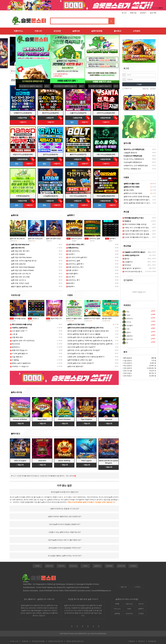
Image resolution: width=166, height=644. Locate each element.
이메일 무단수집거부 (56, 641)
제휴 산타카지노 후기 (75, 267)
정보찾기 (143, 13)
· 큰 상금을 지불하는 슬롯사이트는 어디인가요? (64, 556)
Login (139, 84)
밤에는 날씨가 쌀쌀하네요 (20, 363)
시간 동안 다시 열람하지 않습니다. (31, 86)
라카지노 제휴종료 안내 (132, 169)
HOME (37, 566)
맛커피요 (127, 265)
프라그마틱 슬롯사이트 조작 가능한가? (81, 347)
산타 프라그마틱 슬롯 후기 (77, 257)
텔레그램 (123, 587)
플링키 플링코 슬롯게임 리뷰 (21, 286)
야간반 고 (33, 318)
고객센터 (136, 31)
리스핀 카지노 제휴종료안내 (133, 159)
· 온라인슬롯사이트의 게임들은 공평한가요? (64, 524)
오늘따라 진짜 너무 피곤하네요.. (23, 341)
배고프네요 (15, 344)
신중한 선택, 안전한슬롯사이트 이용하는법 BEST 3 (85, 357)
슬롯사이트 (87, 502)
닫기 (47, 86)
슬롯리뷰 (76, 31)
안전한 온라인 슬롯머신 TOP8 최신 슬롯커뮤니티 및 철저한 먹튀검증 (92, 341)
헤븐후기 (71, 286)
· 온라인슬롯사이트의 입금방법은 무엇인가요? (64, 548)
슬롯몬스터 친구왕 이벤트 (133, 193)
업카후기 (110, 239)
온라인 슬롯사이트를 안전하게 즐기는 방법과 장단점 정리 (88, 331)
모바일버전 (152, 641)
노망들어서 (128, 262)
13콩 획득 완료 (16, 337)
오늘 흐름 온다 (16, 357)
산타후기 (71, 254)
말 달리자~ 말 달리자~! (132, 268)
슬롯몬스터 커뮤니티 (46, 599)
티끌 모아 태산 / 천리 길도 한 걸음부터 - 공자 (140, 234)
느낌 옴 (14, 334)
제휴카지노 (18, 31)
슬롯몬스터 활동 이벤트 (74, 318)
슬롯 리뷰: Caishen (18, 254)
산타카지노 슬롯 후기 (75, 264)
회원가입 (133, 13)
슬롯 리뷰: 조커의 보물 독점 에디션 (23, 261)
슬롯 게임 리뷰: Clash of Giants (22, 270)
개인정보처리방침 (38, 641)
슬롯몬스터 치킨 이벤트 (92, 318)
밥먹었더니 (15, 347)
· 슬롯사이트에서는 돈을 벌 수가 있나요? (64, 509)
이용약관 (25, 641)
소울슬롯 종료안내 (130, 153)
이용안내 (132, 641)
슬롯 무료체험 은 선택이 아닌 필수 (79, 360)
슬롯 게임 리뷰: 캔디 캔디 (20, 251)
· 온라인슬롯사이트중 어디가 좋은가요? (64, 492)
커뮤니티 (38, 31)
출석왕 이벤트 (107, 318)
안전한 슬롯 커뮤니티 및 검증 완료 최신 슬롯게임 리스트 (87, 337)
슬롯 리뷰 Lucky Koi (18, 264)
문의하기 (141, 641)
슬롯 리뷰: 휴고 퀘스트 (17, 239)
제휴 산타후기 (72, 270)
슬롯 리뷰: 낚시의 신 (18, 280)
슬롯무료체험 (97, 31)
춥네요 (126, 259)
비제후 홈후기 (72, 274)
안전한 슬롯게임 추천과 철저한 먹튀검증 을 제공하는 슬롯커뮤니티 (91, 344)
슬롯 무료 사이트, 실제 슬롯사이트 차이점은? (83, 350)
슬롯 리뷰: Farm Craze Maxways (22, 267)
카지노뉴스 (73, 566)
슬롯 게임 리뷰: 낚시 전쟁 (20, 277)
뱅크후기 (71, 283)
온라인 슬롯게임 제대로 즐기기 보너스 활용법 (83, 334)
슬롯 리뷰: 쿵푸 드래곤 (54, 239)
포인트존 (57, 31)
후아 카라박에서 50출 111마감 (135, 224)
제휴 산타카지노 (73, 251)
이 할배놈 (15, 360)
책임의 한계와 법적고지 (75, 641)
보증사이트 (49, 566)
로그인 (124, 13)
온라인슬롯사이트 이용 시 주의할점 (80, 353)
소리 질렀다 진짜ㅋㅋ (19, 331)
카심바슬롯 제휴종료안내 (132, 162)
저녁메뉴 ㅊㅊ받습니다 (19, 366)
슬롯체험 (109, 566)
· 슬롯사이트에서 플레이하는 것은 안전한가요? (64, 516)
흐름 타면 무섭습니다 (19, 350)
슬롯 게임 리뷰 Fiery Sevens (21, 257)
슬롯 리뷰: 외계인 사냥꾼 (20, 283)
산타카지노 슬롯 (92, 239)
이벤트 (85, 566)
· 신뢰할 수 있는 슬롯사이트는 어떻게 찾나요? (64, 532)
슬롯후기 (97, 566)
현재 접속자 (128, 358)
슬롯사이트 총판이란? (75, 366)
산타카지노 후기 (73, 280)
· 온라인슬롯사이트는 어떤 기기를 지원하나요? (64, 540)
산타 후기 (71, 277)
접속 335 (153, 13)
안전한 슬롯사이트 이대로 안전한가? (80, 363)
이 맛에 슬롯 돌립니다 (19, 353)
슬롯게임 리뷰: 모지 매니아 (20, 274)
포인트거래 (121, 566)
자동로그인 (127, 89)
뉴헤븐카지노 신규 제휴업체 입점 (135, 165)
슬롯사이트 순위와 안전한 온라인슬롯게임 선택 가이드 (143, 197)
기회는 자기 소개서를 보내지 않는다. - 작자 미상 (141, 228)
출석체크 (118, 31)
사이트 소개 (14, 641)
